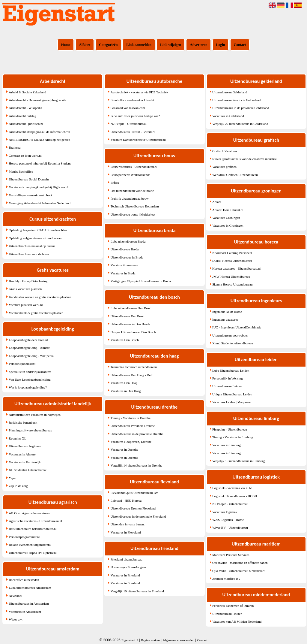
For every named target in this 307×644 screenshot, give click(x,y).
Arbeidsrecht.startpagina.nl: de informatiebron (39, 132)
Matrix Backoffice (21, 171)
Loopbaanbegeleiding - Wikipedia (31, 356)
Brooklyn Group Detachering (28, 281)
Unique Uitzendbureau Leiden (232, 394)
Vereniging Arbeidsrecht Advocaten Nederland (40, 203)
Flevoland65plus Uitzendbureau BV (134, 493)
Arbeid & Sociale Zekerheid (27, 92)
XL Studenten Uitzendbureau (28, 470)
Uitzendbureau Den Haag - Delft (132, 375)
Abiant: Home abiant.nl (228, 210)
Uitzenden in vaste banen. (128, 524)
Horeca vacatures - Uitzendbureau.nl (236, 268)
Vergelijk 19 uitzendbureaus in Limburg (239, 461)
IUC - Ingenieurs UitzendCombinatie (237, 327)
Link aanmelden (139, 45)
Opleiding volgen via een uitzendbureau (35, 238)
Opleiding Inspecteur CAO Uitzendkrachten (38, 230)
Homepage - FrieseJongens (128, 567)
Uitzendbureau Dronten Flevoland (133, 508)
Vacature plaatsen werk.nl (26, 305)
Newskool (15, 596)
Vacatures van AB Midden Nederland (237, 621)
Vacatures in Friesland (125, 575)
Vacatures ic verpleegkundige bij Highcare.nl (38, 187)
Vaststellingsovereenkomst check (31, 195)
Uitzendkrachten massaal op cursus (32, 246)
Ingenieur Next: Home (227, 312)
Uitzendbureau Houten (227, 614)
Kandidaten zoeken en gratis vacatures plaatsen (40, 297)
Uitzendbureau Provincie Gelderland (236, 100)
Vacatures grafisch (224, 167)
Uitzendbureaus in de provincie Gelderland (241, 108)
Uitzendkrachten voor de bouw (29, 254)
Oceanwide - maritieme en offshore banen (240, 563)
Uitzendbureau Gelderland (230, 92)
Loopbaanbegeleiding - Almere (29, 348)
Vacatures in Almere (22, 454)
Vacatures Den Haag (124, 383)
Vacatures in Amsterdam (25, 612)
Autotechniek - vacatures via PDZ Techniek (139, 92)
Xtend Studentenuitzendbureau (233, 343)
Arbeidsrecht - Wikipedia (25, 108)
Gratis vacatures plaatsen (25, 289)
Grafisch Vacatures (225, 151)
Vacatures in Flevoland (126, 532)
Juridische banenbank (23, 422)
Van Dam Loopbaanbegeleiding (30, 379)
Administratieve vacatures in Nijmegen (35, 415)
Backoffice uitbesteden (24, 580)
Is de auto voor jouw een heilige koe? (135, 116)
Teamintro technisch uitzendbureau (134, 367)
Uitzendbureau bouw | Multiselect (133, 214)
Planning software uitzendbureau (30, 430)
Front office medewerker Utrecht (132, 100)
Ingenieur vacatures (225, 319)
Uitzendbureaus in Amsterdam (29, 603)
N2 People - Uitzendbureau (129, 124)
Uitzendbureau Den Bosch (128, 316)
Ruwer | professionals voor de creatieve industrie (244, 159)
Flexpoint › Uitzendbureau (230, 429)
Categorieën (108, 45)
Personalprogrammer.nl (24, 537)
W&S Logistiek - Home (228, 520)
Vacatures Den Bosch (125, 340)
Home (66, 45)
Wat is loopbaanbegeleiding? (28, 387)
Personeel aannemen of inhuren (233, 606)
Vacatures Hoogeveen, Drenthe (131, 442)
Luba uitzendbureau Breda (128, 241)
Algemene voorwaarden (179, 640)
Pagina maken (151, 640)
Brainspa (15, 147)
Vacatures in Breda (123, 273)
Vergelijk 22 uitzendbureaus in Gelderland (240, 124)
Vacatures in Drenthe (124, 449)
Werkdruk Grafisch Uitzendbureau (235, 175)
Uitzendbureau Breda (125, 249)
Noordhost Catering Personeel (232, 253)
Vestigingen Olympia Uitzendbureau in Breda (141, 281)
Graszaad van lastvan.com (128, 108)
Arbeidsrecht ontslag (22, 116)
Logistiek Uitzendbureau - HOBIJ (235, 496)
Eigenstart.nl (130, 640)
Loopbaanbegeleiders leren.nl (28, 340)
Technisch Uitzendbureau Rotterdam (135, 206)
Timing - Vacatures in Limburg (233, 437)
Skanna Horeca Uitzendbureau (232, 284)
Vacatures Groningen (226, 218)
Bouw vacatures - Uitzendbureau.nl (134, 167)
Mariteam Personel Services (231, 555)
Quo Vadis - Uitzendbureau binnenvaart (238, 571)
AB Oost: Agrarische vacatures (29, 513)
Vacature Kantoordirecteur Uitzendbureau (138, 140)
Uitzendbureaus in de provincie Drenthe (137, 434)
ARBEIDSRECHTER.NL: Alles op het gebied (39, 140)
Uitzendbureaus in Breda (127, 257)
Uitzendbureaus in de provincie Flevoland (138, 516)
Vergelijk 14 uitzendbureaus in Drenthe (137, 465)
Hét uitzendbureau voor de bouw (132, 191)
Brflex (115, 183)
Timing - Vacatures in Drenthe (131, 418)
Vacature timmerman (124, 265)
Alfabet (85, 45)
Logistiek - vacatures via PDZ (232, 488)
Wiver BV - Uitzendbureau (230, 528)
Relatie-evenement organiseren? (30, 545)
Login (221, 45)
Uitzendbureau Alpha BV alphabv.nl (33, 553)
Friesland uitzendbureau (127, 559)
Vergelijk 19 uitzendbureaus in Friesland (137, 591)
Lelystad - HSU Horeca (126, 500)
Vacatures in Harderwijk (25, 462)
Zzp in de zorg (18, 486)
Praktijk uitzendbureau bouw (130, 198)
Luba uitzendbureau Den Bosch (131, 308)
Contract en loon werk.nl (25, 156)
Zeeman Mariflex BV (227, 579)
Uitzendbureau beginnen (25, 446)
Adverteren (198, 45)
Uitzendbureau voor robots (230, 335)
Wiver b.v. (16, 619)
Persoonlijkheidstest (22, 364)
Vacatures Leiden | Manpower (232, 402)
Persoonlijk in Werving (228, 378)
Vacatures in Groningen (228, 225)
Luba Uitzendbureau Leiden (231, 370)
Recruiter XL (17, 438)
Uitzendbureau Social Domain (29, 179)
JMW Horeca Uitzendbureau (231, 277)
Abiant (217, 202)
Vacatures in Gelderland (228, 116)
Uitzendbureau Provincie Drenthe (133, 426)
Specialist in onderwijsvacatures (30, 372)
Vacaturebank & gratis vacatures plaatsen (36, 313)
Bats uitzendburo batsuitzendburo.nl (33, 529)
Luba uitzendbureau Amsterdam (30, 588)
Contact (240, 45)
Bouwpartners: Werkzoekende (130, 175)
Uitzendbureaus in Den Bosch (130, 324)
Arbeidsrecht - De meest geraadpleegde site (37, 100)
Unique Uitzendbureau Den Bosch (133, 332)
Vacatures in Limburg (227, 445)
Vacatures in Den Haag (126, 391)
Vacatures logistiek (225, 512)
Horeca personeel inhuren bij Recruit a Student (40, 163)
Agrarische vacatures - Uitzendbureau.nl (35, 521)
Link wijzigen (171, 45)
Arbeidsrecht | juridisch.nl (26, 124)
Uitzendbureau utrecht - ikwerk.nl (133, 132)
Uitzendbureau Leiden (227, 386)
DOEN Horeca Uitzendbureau (232, 261)
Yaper (13, 478)
